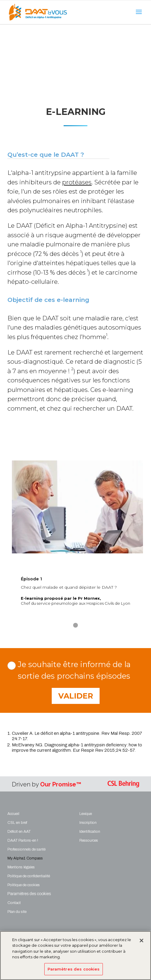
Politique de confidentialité (29, 876)
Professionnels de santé (26, 849)
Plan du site (17, 912)
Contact (14, 903)
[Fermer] (141, 943)
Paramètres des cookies (74, 972)
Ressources (89, 840)
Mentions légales (21, 867)
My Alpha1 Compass (25, 858)
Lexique (86, 814)
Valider (76, 696)
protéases (77, 182)
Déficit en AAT (19, 832)
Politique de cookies (24, 885)
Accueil (13, 814)
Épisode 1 (31, 579)
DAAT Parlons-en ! (23, 840)
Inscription (88, 823)
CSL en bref (17, 823)
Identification (90, 832)
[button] (75, 625)
